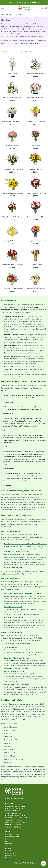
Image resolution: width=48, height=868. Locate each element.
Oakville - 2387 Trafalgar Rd (13, 820)
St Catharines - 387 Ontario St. (14, 827)
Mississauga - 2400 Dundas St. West (16, 818)
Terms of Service (10, 858)
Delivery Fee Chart (11, 856)
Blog (7, 839)
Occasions (9, 14)
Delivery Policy (10, 853)
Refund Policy (9, 851)
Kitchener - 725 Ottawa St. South (15, 815)
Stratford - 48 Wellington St (13, 825)
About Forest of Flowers (12, 834)
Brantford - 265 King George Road (15, 806)
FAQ (7, 841)
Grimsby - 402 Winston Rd (13, 813)
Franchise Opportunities (12, 837)
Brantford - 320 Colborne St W (14, 808)
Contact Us (9, 844)
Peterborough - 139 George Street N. (16, 822)
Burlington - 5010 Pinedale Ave (14, 811)
